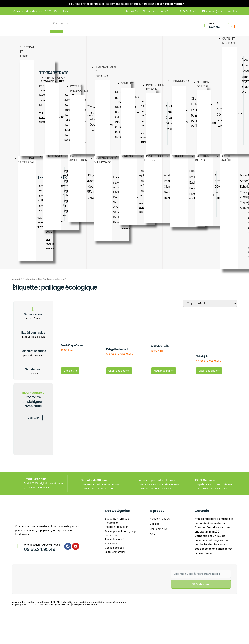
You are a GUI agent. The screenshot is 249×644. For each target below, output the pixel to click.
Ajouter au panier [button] (164, 371)
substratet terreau (28, 161)
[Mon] (205, 26)
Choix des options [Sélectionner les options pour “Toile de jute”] (209, 371)
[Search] (124, 23)
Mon (211, 24)
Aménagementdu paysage (106, 161)
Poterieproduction (80, 159)
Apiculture (182, 156)
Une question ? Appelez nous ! (42, 545)
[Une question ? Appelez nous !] (18, 546)
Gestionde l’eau (203, 159)
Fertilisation (57, 156)
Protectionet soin (154, 159)
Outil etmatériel (229, 159)
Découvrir (33, 418)
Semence (129, 156)
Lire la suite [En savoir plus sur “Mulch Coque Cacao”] (70, 371)
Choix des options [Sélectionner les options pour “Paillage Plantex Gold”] (119, 371)
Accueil (16, 279)
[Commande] (210, 303)
